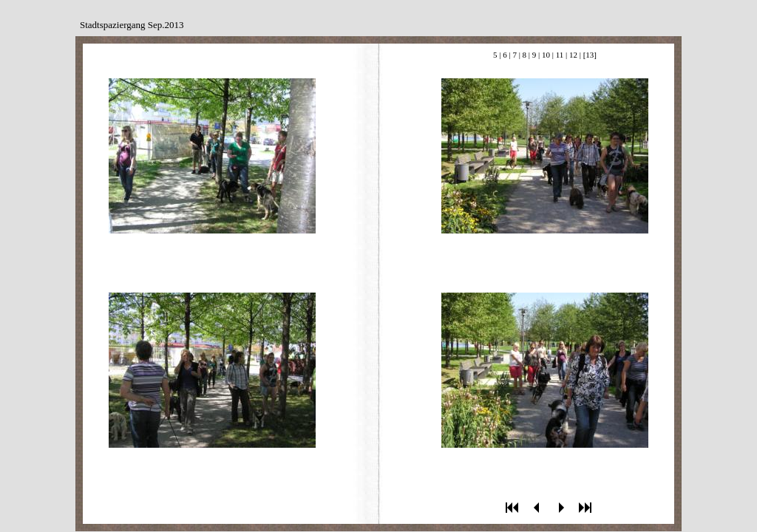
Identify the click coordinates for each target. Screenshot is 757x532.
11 (560, 55)
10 (546, 55)
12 (573, 55)
